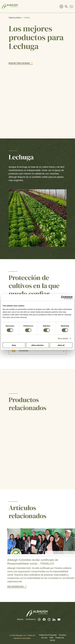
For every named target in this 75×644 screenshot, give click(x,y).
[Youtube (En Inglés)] (58, 619)
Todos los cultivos (15, 18)
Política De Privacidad (48, 635)
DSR (51, 638)
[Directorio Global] (61, 6)
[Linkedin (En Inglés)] (53, 619)
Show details (63, 338)
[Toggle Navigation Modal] (71, 6)
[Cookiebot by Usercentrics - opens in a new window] (63, 298)
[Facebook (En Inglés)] (43, 619)
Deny (14, 345)
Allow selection (37, 345)
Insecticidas (19, 351)
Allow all (61, 345)
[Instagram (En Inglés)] (48, 619)
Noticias (20, 619)
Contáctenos (31, 619)
